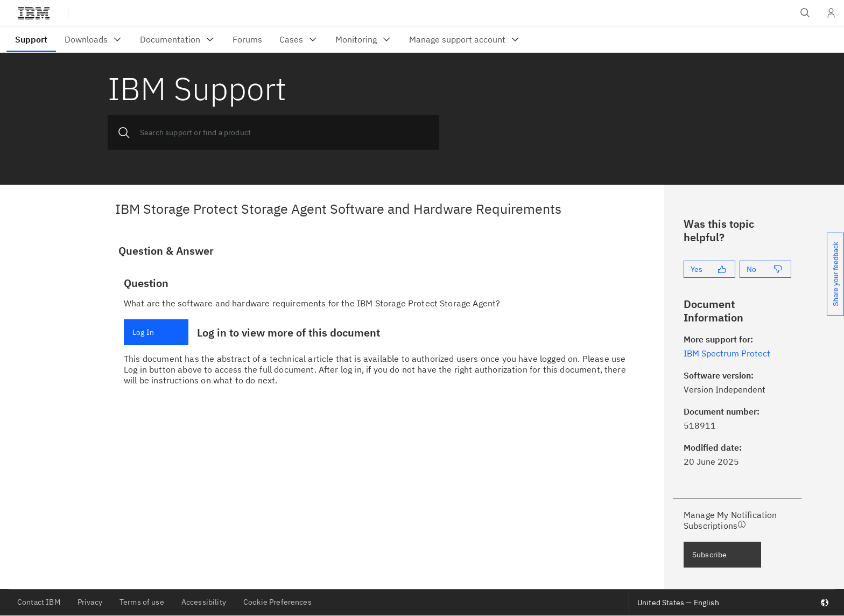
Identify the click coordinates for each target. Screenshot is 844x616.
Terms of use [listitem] (142, 602)
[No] (765, 269)
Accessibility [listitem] (204, 602)
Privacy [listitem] (90, 602)
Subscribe (709, 555)
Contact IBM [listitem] (39, 602)
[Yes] (709, 269)
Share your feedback (836, 274)
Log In (143, 332)
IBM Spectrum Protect (727, 353)
